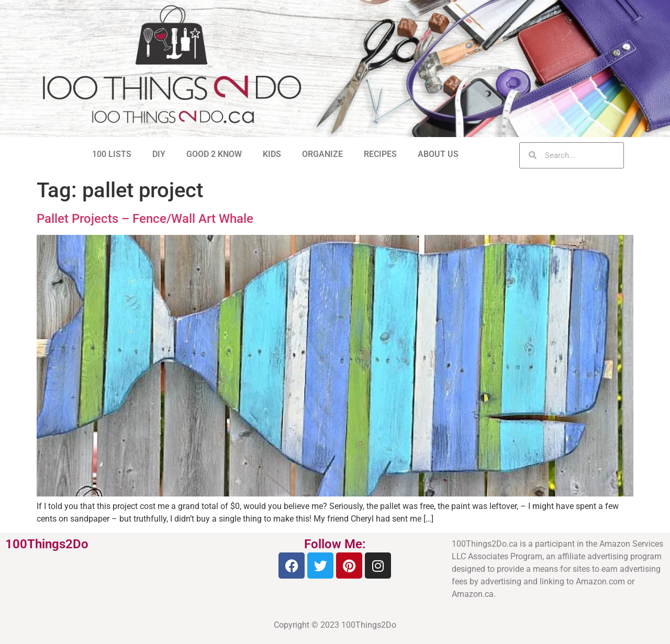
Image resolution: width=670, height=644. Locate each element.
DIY (159, 154)
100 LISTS (112, 154)
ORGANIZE (322, 154)
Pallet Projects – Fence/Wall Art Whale (145, 219)
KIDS (272, 154)
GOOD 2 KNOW (214, 154)
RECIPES (380, 154)
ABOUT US (438, 154)
